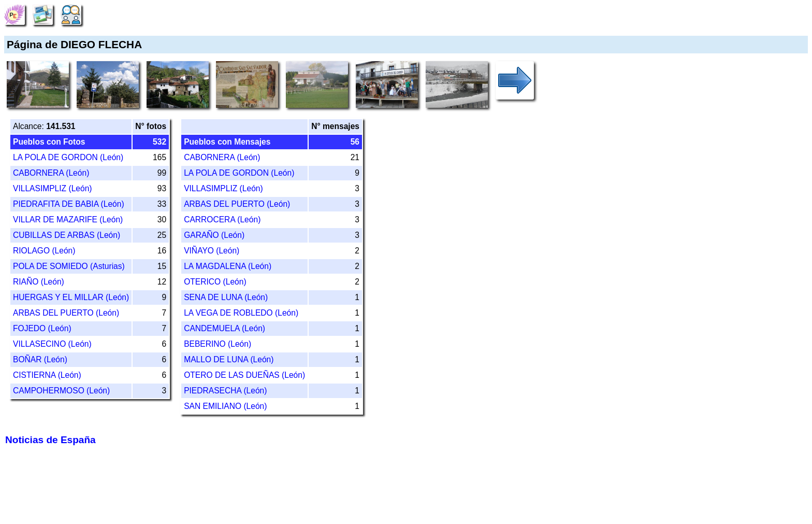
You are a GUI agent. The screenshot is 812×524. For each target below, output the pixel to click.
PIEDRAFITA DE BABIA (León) (69, 204)
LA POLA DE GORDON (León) (68, 157)
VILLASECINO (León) (52, 344)
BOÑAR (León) (40, 359)
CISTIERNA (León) (47, 375)
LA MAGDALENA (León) (228, 266)
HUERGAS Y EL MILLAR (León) (71, 297)
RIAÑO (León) (39, 282)
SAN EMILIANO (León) (225, 406)
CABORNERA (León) (51, 173)
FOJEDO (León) (42, 328)
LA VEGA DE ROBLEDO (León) (241, 313)
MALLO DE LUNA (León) (229, 359)
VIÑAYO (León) (212, 251)
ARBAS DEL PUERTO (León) (66, 313)
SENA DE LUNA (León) (226, 297)
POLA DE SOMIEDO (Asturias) (69, 266)
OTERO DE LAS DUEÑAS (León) (244, 375)
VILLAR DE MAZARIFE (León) (68, 219)
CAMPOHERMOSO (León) (61, 391)
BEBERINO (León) (218, 344)
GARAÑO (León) (214, 235)
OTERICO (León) (215, 282)
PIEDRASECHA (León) (225, 391)
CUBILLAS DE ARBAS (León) (67, 235)
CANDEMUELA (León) (224, 328)
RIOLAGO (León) (44, 251)
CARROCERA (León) (222, 219)
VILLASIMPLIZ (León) (53, 188)
